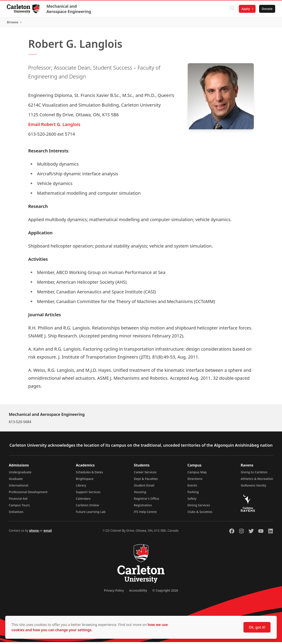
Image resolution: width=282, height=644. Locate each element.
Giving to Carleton (254, 474)
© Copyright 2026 (165, 592)
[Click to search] (232, 9)
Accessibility (138, 592)
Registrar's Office (147, 501)
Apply (245, 9)
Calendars (83, 501)
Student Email (144, 487)
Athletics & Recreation (257, 481)
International (19, 487)
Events (192, 487)
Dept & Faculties (146, 481)
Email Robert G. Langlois (54, 126)
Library (81, 487)
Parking (193, 494)
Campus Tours (19, 507)
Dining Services (199, 507)
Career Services (145, 474)
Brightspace (85, 481)
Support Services (88, 494)
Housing (140, 494)
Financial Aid (18, 501)
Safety (192, 501)
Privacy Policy (114, 592)
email (48, 532)
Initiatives (16, 514)
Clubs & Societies (200, 514)
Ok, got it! (257, 627)
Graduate (16, 481)
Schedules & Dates (89, 474)
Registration (143, 507)
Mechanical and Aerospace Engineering (69, 9)
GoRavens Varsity (254, 487)
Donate (267, 9)
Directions (195, 481)
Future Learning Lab (91, 514)
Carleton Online (87, 507)
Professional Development (28, 494)
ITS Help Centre (145, 514)
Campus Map (197, 474)
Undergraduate (20, 474)
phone (34, 532)
